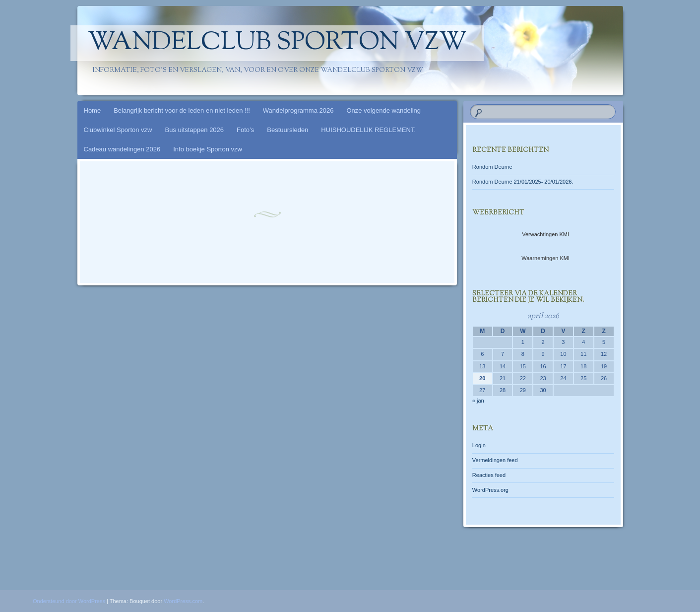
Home (93, 110)
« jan (478, 401)
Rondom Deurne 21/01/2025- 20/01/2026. (523, 182)
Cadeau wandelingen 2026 (122, 149)
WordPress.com (183, 601)
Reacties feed (489, 475)
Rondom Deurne (492, 167)
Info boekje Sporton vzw (208, 149)
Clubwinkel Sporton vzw (118, 130)
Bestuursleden (287, 130)
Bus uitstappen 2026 (195, 130)
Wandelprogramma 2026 (298, 110)
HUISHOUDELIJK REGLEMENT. (368, 130)
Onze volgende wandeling (383, 110)
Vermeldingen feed (495, 460)
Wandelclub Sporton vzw (277, 43)
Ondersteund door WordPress (69, 601)
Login (479, 445)
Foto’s (245, 130)
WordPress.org (490, 490)
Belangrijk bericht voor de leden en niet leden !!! (182, 110)
